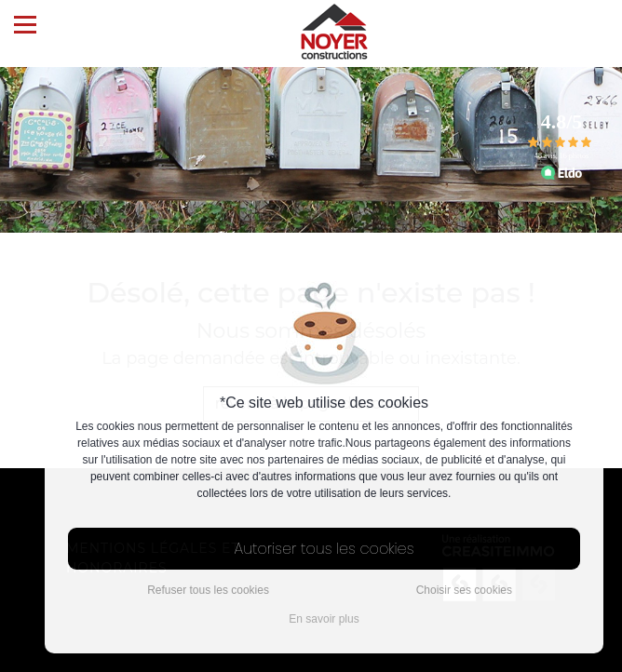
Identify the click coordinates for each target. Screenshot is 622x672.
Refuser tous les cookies (208, 590)
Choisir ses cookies (464, 590)
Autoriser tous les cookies (325, 549)
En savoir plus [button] (324, 619)
